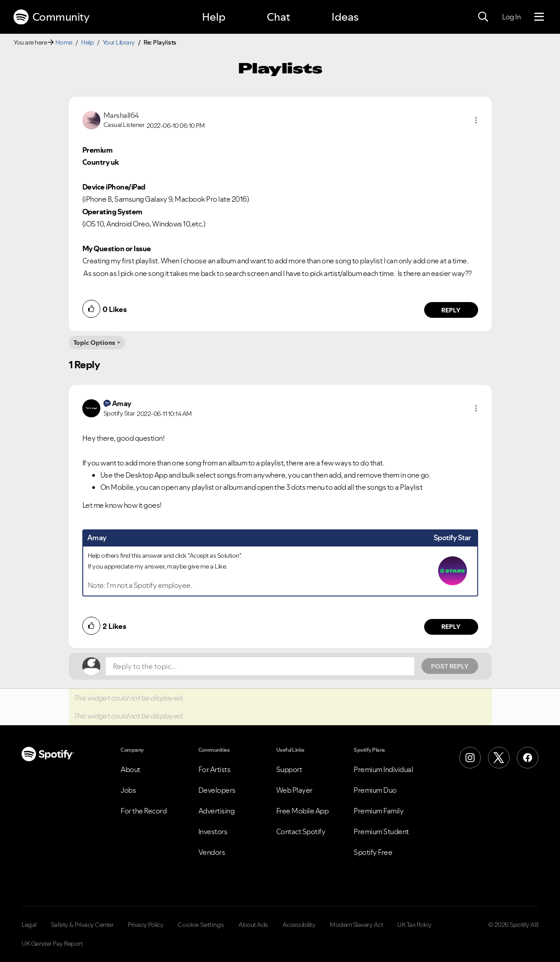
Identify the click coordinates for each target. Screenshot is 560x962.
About (130, 769)
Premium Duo (375, 790)
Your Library (119, 42)
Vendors (212, 852)
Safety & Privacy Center (82, 925)
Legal (29, 925)
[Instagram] (470, 758)
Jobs (128, 790)
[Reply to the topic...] (260, 666)
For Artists (215, 769)
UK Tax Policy (414, 925)
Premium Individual (383, 769)
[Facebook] (528, 758)
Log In (511, 17)
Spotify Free (373, 852)
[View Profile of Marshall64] (121, 115)
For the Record (143, 811)
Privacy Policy (146, 925)
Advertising (217, 811)
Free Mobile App (302, 811)
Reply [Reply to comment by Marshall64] (451, 310)
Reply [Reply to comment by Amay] (451, 627)
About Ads (253, 925)
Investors (213, 831)
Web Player (294, 790)
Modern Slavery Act (356, 925)
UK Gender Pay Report (52, 944)
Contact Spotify (301, 831)
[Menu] (539, 17)
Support (289, 769)
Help (214, 17)
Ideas (345, 17)
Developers (217, 790)
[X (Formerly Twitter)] (499, 758)
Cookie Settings (201, 925)
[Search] (483, 17)
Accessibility (299, 925)
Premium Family (379, 811)
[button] (476, 120)
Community (51, 17)
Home (64, 42)
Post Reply (450, 666)
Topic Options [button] (94, 343)
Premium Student (381, 831)
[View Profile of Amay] (122, 403)
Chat (278, 17)
